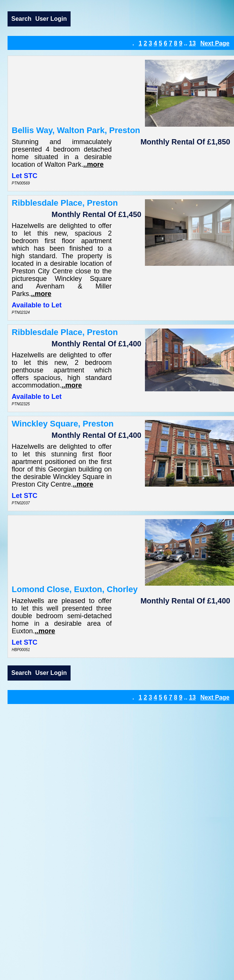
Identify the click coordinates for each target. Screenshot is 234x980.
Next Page (215, 43)
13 (192, 43)
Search (21, 19)
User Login (51, 19)
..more (93, 164)
